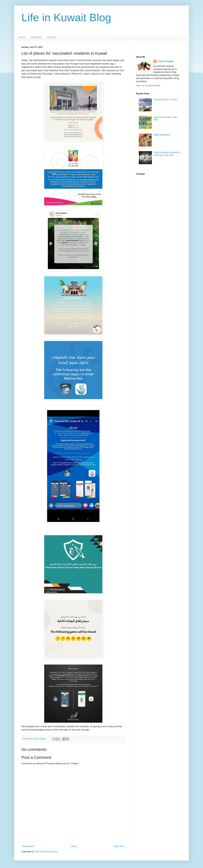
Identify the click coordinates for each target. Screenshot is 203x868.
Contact (51, 37)
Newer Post (28, 846)
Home (22, 37)
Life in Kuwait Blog (66, 18)
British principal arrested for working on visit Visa (167, 154)
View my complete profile (148, 86)
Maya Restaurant (162, 135)
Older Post (119, 846)
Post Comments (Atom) (46, 852)
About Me (36, 37)
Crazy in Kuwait (165, 61)
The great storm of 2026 (165, 100)
